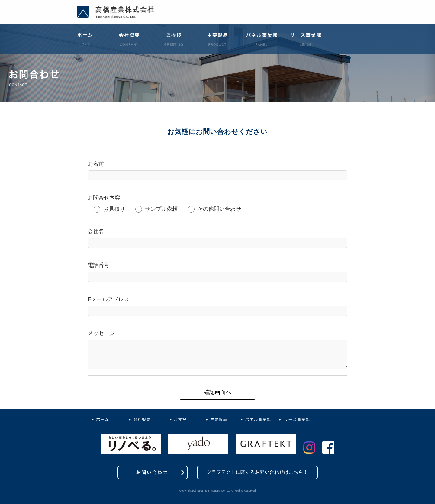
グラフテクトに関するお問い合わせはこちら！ (257, 472)
